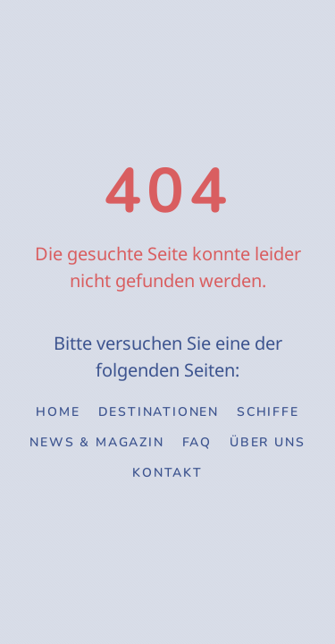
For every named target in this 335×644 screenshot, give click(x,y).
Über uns (267, 442)
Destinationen (159, 412)
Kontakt (167, 473)
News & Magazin (96, 442)
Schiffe (268, 412)
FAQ (197, 442)
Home (58, 412)
